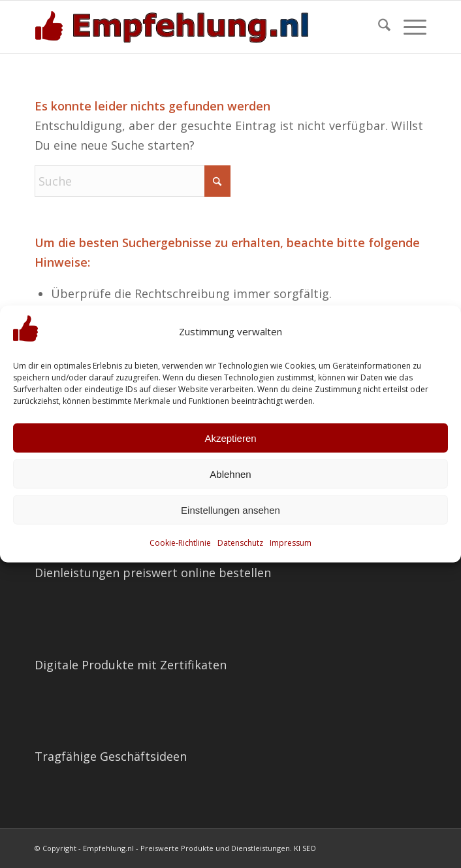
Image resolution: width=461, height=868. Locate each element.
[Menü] (408, 27)
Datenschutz (240, 543)
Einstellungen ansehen (230, 509)
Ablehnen (230, 474)
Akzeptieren (230, 438)
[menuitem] (378, 27)
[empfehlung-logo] (191, 27)
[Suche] (378, 27)
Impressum (291, 543)
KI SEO (305, 848)
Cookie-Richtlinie (180, 543)
